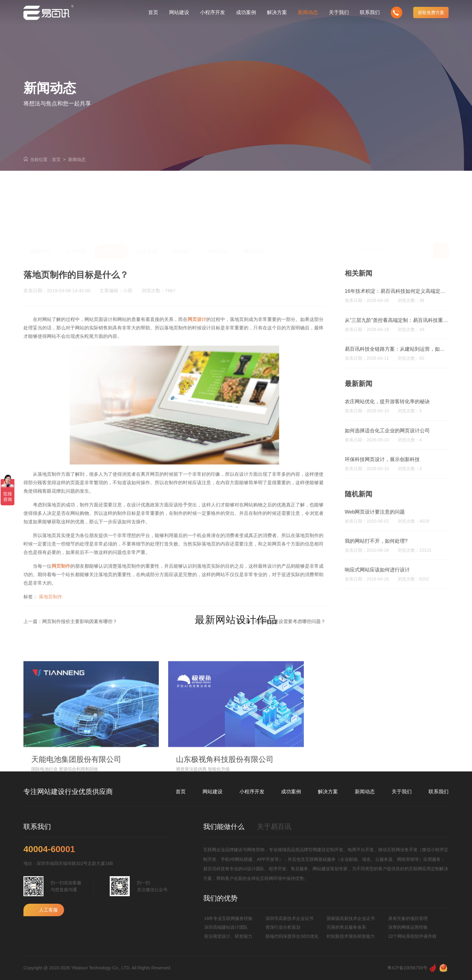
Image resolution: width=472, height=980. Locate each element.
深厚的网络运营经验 (408, 927)
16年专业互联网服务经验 (228, 918)
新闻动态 (77, 159)
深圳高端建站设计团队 (226, 927)
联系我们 (439, 792)
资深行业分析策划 (283, 927)
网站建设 (213, 792)
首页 (56, 159)
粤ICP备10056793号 (407, 968)
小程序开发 (252, 792)
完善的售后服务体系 (346, 927)
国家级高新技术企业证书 (351, 918)
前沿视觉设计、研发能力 (228, 936)
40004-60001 (49, 849)
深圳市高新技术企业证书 (289, 918)
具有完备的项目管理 (408, 918)
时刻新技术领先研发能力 (351, 936)
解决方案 (328, 792)
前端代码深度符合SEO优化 (292, 936)
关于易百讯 (274, 827)
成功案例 (291, 792)
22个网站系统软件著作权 (413, 936)
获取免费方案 (431, 13)
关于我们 (402, 792)
